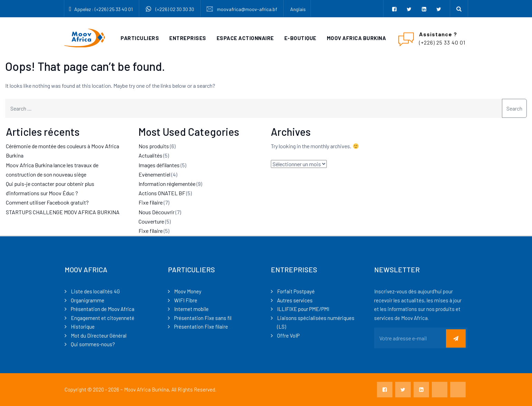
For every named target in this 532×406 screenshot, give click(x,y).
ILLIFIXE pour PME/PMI (303, 309)
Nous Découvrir (156, 212)
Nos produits (154, 146)
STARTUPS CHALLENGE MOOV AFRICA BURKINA (63, 212)
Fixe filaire (151, 202)
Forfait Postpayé (296, 291)
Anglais (298, 9)
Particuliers (140, 38)
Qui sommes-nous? (93, 344)
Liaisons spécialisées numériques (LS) (316, 322)
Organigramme (88, 300)
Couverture (151, 221)
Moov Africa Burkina (357, 38)
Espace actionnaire (245, 38)
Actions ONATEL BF (162, 193)
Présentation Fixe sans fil (203, 318)
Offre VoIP (288, 336)
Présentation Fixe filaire (201, 327)
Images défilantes (159, 165)
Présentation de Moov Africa (103, 309)
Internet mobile (191, 309)
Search (514, 108)
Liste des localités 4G (95, 291)
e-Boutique (300, 38)
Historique (83, 327)
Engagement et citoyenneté (103, 318)
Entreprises (188, 38)
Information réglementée (167, 184)
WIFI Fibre (186, 300)
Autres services (295, 300)
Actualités (150, 155)
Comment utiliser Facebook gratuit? (47, 202)
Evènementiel (154, 174)
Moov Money (188, 291)
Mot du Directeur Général (99, 336)
